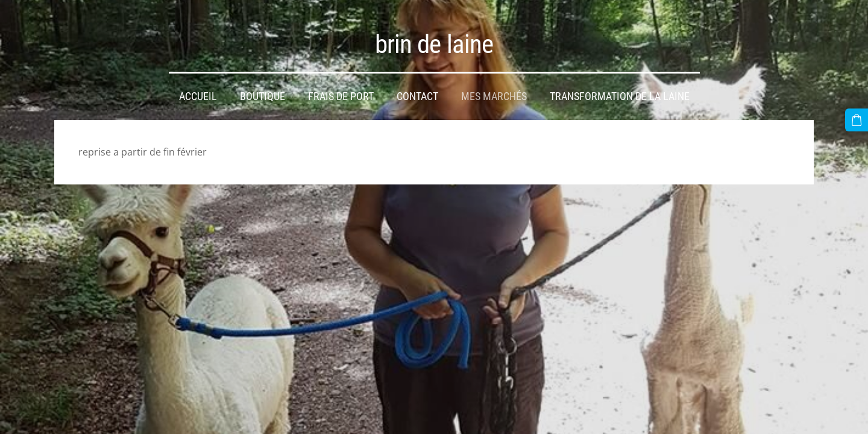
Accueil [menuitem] (198, 96)
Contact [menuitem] (417, 96)
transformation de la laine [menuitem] (620, 96)
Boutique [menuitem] (263, 96)
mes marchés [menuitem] (494, 96)
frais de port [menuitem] (341, 96)
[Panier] (857, 120)
